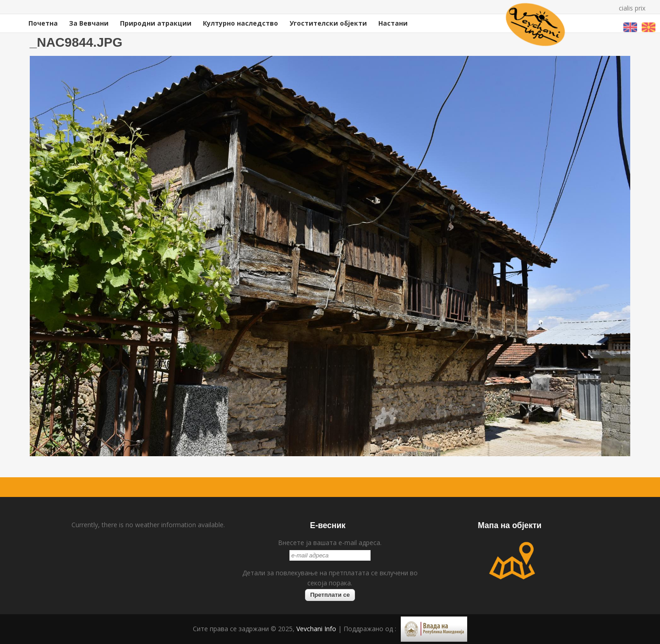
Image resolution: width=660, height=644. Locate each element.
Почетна (43, 23)
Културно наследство (240, 23)
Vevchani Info (316, 629)
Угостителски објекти (328, 23)
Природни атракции (156, 23)
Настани (393, 23)
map (512, 561)
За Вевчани (89, 23)
